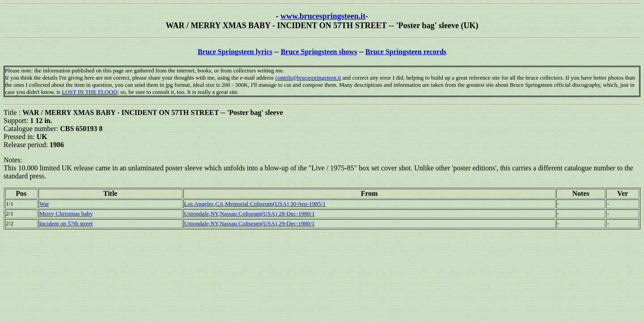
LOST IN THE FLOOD (89, 92)
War (44, 204)
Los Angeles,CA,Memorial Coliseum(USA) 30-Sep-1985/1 (255, 204)
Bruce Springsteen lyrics (235, 52)
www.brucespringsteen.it (323, 16)
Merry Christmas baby (66, 214)
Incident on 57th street (66, 223)
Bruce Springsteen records (406, 52)
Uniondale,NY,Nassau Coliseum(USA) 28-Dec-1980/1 (250, 214)
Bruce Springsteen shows (319, 52)
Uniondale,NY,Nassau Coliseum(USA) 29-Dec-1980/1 (250, 223)
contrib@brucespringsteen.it (308, 78)
